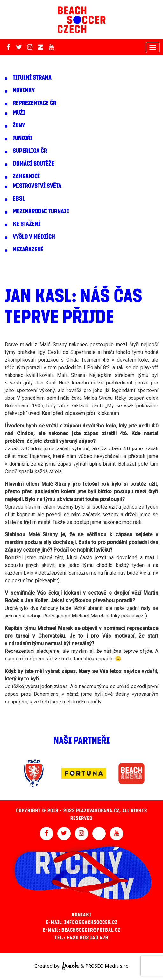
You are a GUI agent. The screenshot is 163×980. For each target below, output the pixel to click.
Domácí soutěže (33, 164)
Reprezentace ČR (35, 103)
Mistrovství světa (37, 186)
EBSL (19, 199)
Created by (57, 966)
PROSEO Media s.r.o (107, 966)
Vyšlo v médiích (34, 237)
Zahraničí (26, 176)
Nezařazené (28, 250)
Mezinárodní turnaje (41, 211)
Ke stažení (27, 224)
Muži (19, 113)
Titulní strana (32, 78)
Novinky (24, 90)
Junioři (23, 138)
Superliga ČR (30, 151)
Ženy (19, 125)
